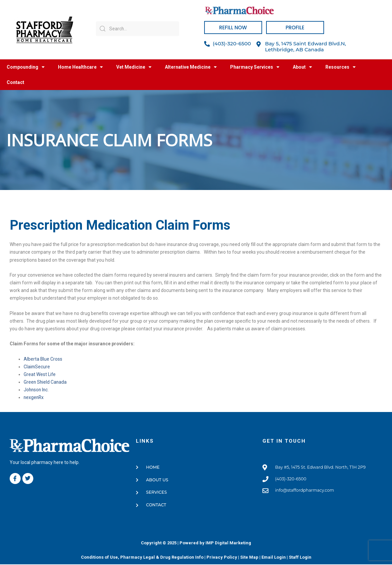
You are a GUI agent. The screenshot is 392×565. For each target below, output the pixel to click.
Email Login (274, 557)
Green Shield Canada (46, 382)
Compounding (26, 67)
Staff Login (300, 557)
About (302, 67)
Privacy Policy (222, 557)
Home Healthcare (80, 67)
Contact (15, 82)
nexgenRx (34, 397)
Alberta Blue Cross (43, 359)
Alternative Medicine (191, 67)
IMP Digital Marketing (228, 543)
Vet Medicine (134, 67)
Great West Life (40, 374)
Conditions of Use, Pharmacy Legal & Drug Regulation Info (142, 557)
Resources (341, 67)
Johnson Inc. (37, 390)
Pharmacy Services (255, 67)
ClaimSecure (37, 367)
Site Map (249, 557)
